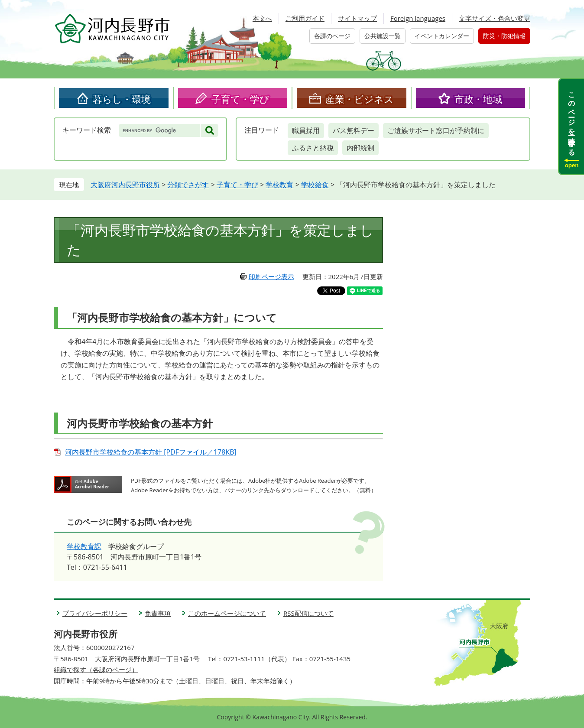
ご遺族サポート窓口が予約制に (436, 130)
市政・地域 (478, 99)
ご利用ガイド (305, 18)
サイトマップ (357, 18)
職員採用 (306, 130)
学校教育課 (84, 546)
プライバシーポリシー (95, 613)
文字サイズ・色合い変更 (495, 18)
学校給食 (315, 185)
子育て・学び (240, 99)
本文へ (262, 18)
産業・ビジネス (360, 99)
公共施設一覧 (383, 36)
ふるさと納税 (313, 148)
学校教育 (279, 185)
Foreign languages (418, 18)
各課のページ (332, 36)
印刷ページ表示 (271, 276)
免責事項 (158, 613)
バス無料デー (354, 130)
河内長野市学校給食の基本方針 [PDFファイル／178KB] (151, 452)
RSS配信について (308, 613)
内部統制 (360, 148)
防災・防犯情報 (504, 36)
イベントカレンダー (442, 36)
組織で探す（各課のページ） (96, 669)
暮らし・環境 (122, 99)
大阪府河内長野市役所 (125, 185)
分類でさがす (188, 185)
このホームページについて (227, 613)
